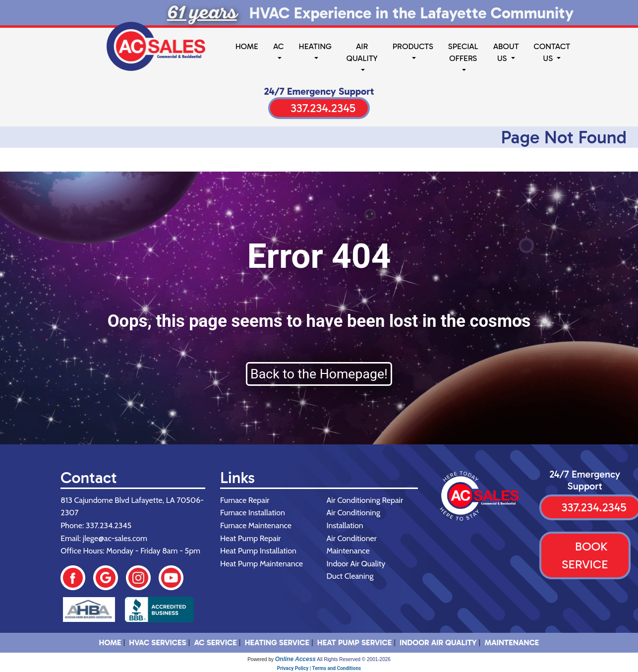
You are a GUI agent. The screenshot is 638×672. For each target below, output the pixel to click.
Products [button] (413, 46)
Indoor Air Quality (438, 642)
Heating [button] (315, 46)
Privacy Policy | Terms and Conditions (319, 668)
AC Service (215, 642)
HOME (110, 642)
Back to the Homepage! (319, 374)
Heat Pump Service (354, 642)
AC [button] (278, 46)
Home (247, 46)
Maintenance (512, 642)
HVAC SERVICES (157, 642)
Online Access (295, 659)
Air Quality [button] (362, 52)
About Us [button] (506, 52)
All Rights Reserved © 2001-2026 (354, 659)
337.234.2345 (323, 108)
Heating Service (277, 642)
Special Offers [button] (463, 52)
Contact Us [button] (552, 52)
